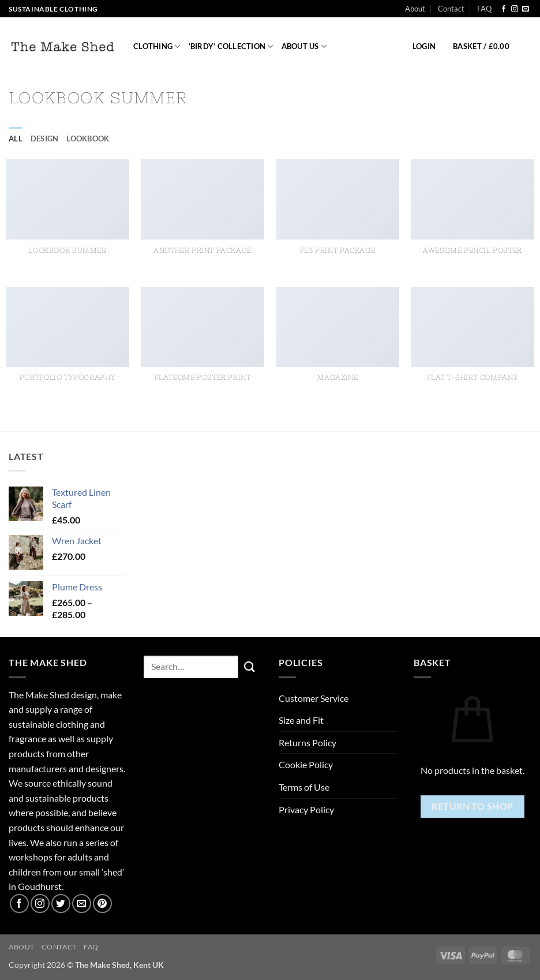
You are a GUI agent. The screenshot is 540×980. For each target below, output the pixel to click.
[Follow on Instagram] (515, 9)
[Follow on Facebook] (504, 9)
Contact (451, 9)
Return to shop (472, 806)
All (16, 139)
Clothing (157, 46)
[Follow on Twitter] (61, 904)
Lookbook (88, 139)
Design (45, 139)
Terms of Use (304, 787)
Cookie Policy (306, 764)
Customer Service (314, 698)
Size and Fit (301, 720)
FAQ (484, 9)
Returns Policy (307, 743)
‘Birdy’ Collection (231, 46)
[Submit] (250, 666)
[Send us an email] (526, 9)
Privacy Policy (306, 809)
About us (304, 46)
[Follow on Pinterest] (102, 904)
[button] (424, 46)
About (415, 9)
